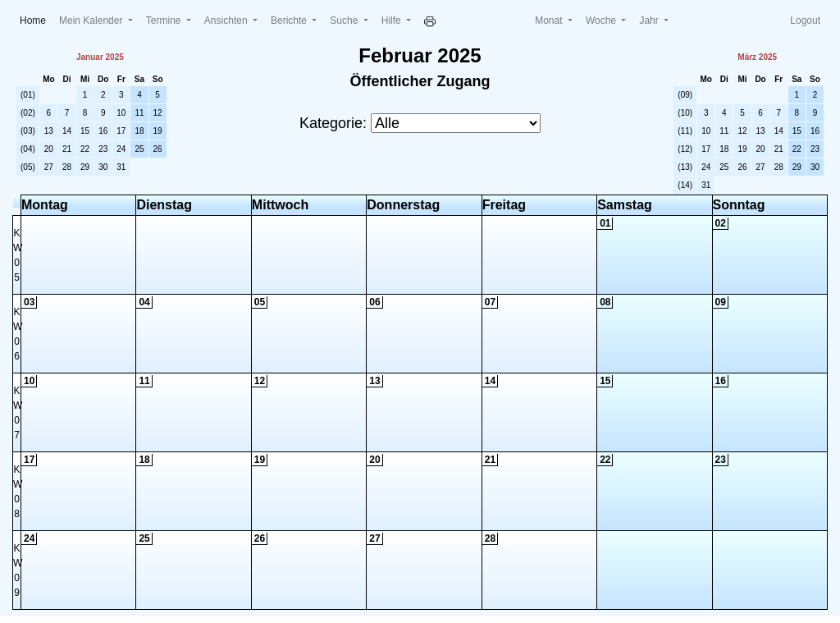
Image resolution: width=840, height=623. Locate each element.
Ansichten (227, 21)
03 (29, 302)
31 (121, 167)
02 (721, 223)
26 (158, 149)
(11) (685, 131)
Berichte (290, 21)
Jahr (650, 21)
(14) (685, 185)
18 (139, 131)
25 (139, 149)
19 (158, 131)
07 (490, 302)
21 (67, 149)
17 (121, 131)
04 (144, 302)
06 (374, 302)
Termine (165, 21)
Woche (602, 21)
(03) (28, 131)
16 (103, 131)
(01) (28, 95)
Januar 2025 (100, 57)
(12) (685, 149)
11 (139, 113)
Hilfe (393, 21)
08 (605, 302)
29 (85, 167)
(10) (685, 113)
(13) (685, 167)
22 (85, 149)
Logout (805, 21)
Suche (345, 21)
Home (36, 19)
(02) (28, 113)
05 (260, 302)
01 (605, 223)
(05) (28, 167)
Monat (550, 21)
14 (67, 131)
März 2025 (757, 57)
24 (121, 149)
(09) (685, 95)
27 (49, 167)
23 (103, 149)
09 (721, 302)
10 (121, 113)
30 (103, 167)
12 (158, 113)
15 (85, 131)
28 (67, 167)
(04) (28, 149)
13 (49, 131)
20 (49, 149)
